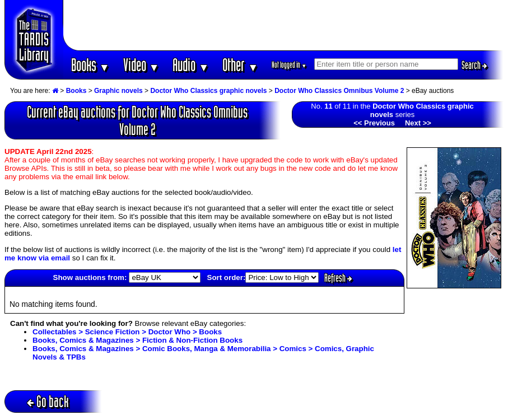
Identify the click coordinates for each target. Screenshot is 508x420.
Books (90, 65)
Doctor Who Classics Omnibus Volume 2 (339, 91)
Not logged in (289, 65)
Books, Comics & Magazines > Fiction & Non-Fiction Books (138, 340)
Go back (48, 401)
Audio (191, 65)
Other (240, 65)
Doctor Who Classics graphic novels (208, 91)
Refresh (338, 278)
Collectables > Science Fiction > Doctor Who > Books (127, 332)
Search (474, 65)
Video (141, 65)
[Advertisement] (283, 25)
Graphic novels (118, 91)
